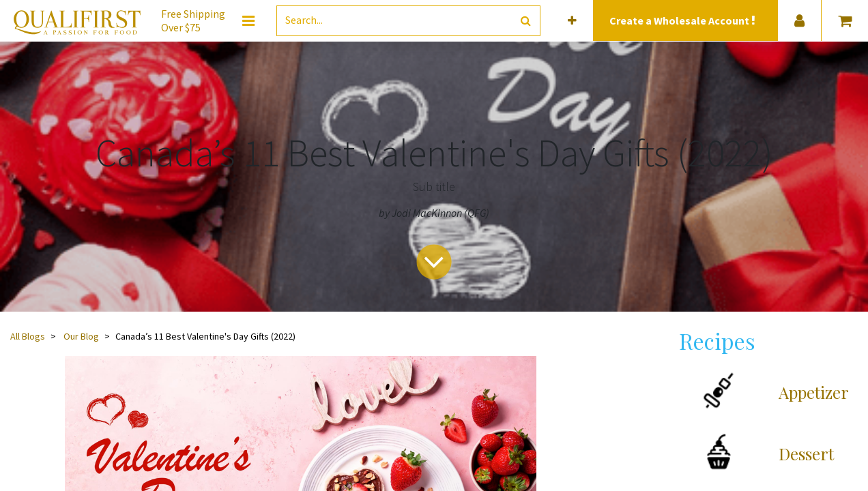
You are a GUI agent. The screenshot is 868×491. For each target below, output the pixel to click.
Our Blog (81, 336)
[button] (572, 21)
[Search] (526, 21)
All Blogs (28, 336)
